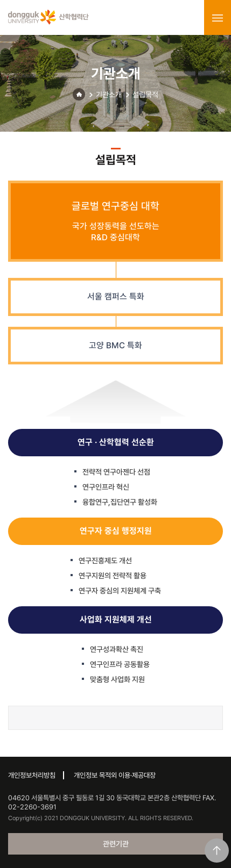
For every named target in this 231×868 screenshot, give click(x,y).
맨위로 (217, 851)
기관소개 (109, 95)
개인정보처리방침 (32, 775)
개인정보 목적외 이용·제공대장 (115, 775)
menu (218, 18)
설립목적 (145, 95)
